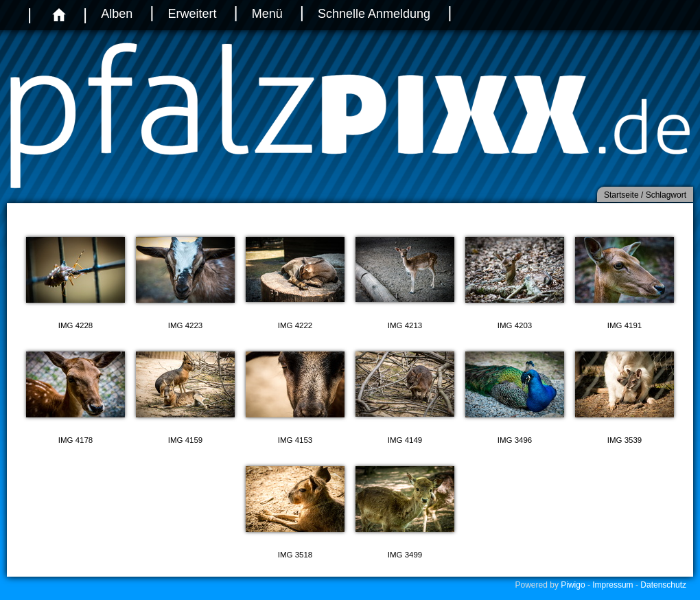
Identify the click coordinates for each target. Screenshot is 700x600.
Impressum (612, 585)
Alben (117, 14)
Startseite (621, 195)
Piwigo (573, 585)
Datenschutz (663, 585)
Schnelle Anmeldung (374, 14)
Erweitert (192, 14)
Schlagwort (666, 195)
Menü (267, 14)
